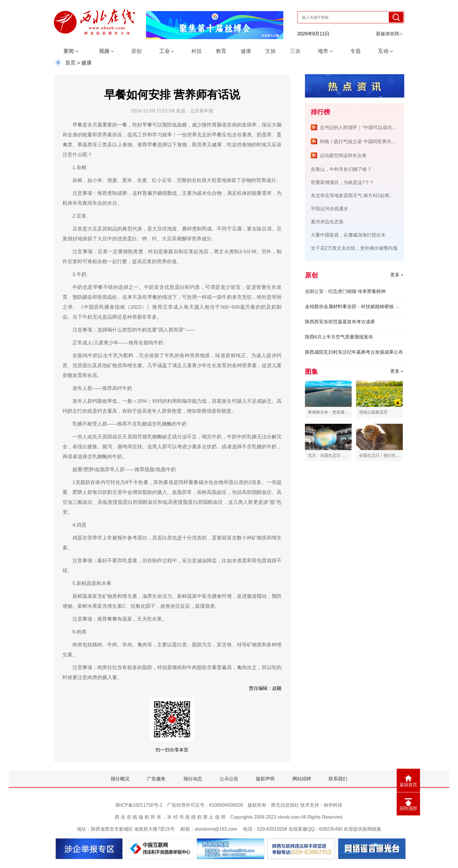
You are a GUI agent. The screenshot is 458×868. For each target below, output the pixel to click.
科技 (197, 51)
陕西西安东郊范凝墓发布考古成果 (340, 322)
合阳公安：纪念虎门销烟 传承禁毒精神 (345, 291)
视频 (104, 51)
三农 (295, 51)
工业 (164, 51)
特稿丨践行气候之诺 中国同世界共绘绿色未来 (367, 142)
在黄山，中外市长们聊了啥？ (341, 169)
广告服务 (156, 779)
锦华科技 (333, 805)
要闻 (69, 51)
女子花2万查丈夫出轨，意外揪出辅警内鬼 (354, 248)
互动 (383, 51)
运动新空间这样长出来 (343, 156)
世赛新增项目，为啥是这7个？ (342, 182)
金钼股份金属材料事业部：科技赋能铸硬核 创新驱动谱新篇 (355, 307)
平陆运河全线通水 (329, 209)
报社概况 (120, 779)
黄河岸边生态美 (327, 222)
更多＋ (397, 275)
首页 (70, 63)
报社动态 (193, 779)
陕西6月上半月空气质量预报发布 (339, 337)
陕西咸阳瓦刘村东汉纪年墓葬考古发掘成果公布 (354, 352)
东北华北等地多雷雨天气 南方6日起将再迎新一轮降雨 (366, 196)
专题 (355, 51)
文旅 (270, 51)
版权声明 (265, 779)
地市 (323, 51)
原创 (136, 51)
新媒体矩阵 (389, 34)
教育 (221, 51)
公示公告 (229, 779)
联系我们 (338, 779)
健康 (246, 51)
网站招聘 (302, 779)
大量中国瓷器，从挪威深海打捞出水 (348, 235)
